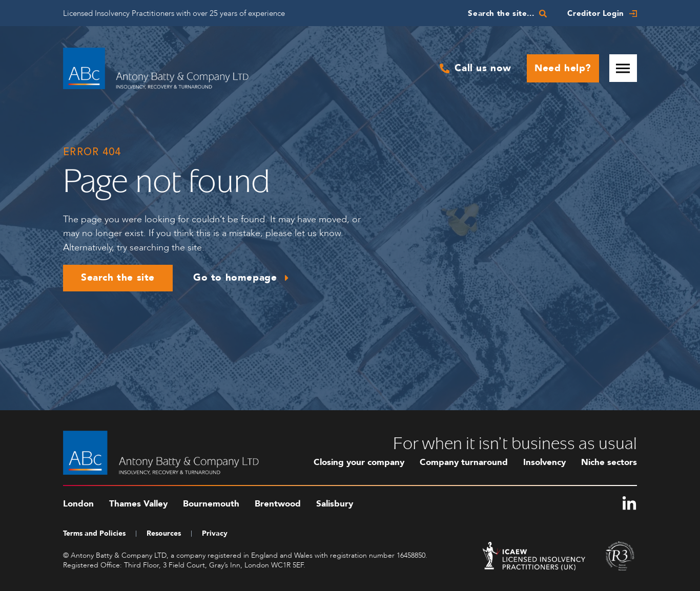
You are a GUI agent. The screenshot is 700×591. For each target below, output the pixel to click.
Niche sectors (609, 462)
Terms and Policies (94, 533)
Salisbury (335, 504)
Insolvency (544, 462)
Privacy (215, 533)
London (78, 504)
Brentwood (278, 504)
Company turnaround (464, 462)
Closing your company (359, 462)
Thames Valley (138, 504)
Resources (164, 533)
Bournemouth (211, 504)
